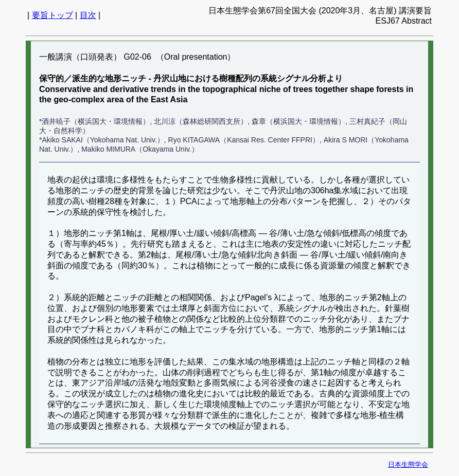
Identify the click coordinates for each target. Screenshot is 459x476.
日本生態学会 (408, 464)
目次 (88, 15)
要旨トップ (52, 15)
